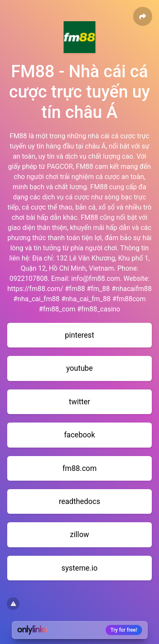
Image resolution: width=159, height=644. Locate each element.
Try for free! (124, 630)
